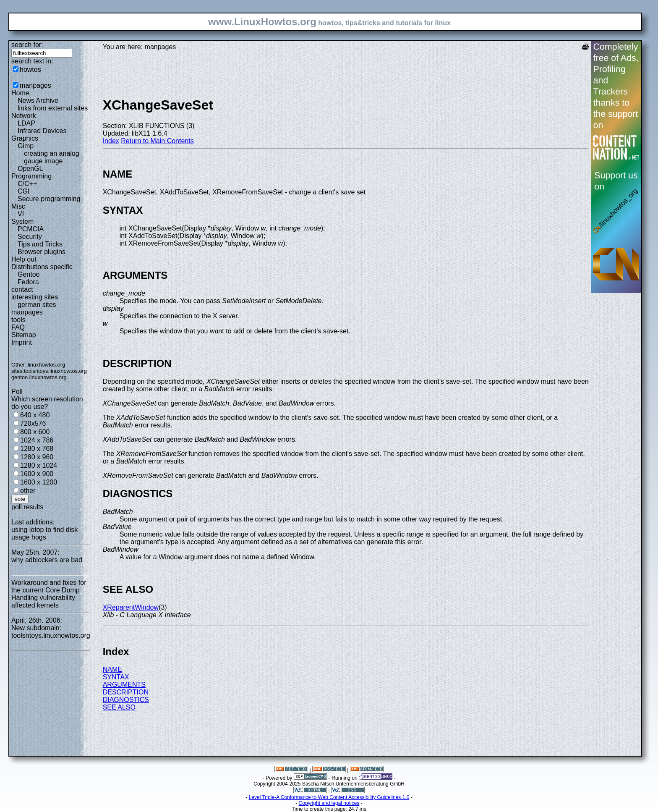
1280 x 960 (37, 457)
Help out (24, 259)
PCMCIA (31, 229)
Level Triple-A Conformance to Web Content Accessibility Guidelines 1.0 (329, 797)
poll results (27, 507)
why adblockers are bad (47, 560)
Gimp (26, 146)
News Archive (38, 101)
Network (24, 116)
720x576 (33, 423)
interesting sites (35, 297)
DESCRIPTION (126, 692)
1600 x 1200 (39, 482)
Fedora (28, 282)
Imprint (22, 342)
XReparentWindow (131, 607)
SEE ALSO (119, 707)
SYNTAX (116, 677)
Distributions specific (42, 267)
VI (21, 214)
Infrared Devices (42, 131)
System (22, 221)
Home (20, 93)
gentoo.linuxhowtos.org (39, 377)
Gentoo (29, 274)
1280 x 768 (37, 449)
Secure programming (49, 199)
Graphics (25, 138)
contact (22, 289)
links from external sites (53, 108)
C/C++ (27, 184)
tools (18, 320)
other (28, 491)
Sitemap (24, 335)
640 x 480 (35, 415)
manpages (35, 85)
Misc (18, 206)
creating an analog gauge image (52, 157)
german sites (37, 305)
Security (30, 237)
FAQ (18, 327)
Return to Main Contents (157, 141)
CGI (23, 191)
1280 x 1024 (39, 465)
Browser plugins (42, 252)
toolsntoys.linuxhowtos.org (55, 371)
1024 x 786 (37, 440)
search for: (27, 45)
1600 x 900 (37, 474)
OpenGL (30, 169)
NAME (112, 669)
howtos (30, 69)
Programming (31, 176)
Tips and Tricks (40, 244)
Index (111, 141)
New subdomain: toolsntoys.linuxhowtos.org (51, 632)
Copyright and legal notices (329, 803)
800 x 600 (35, 432)
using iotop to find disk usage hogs (44, 533)
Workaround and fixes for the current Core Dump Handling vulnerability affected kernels (49, 594)
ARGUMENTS (124, 685)
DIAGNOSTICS (126, 700)
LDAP (26, 123)
